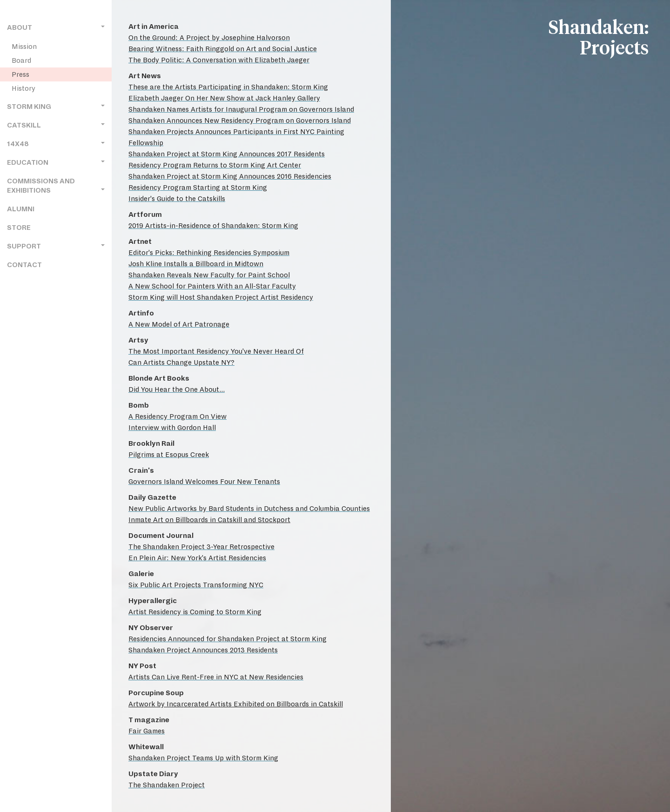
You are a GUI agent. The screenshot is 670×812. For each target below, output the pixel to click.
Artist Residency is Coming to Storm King (195, 612)
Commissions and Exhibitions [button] (56, 186)
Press (20, 74)
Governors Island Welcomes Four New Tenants (204, 482)
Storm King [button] (56, 107)
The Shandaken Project (167, 785)
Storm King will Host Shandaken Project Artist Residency (221, 297)
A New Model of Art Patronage (179, 324)
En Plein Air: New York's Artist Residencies (197, 558)
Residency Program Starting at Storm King (198, 188)
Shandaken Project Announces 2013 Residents (203, 650)
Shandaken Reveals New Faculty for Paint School (209, 275)
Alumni (21, 209)
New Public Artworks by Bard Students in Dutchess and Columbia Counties (249, 509)
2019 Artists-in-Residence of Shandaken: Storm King (213, 226)
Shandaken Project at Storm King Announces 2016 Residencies (230, 176)
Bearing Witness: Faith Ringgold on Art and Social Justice (223, 49)
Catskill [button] (56, 125)
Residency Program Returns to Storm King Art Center (215, 165)
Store (19, 228)
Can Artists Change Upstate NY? (181, 362)
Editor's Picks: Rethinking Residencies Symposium (209, 253)
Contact (24, 265)
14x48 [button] (56, 144)
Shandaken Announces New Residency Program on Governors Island (240, 121)
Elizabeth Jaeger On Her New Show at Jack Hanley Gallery (224, 98)
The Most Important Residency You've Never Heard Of (216, 351)
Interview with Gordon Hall (172, 428)
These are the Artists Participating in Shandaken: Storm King (228, 87)
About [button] (56, 28)
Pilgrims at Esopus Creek (169, 455)
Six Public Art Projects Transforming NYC (196, 585)
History (23, 88)
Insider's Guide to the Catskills (177, 199)
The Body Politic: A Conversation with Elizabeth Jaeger (219, 60)
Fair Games (147, 731)
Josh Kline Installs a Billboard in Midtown (196, 264)
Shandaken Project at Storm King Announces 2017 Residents (227, 154)
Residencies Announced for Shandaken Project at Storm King (228, 639)
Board (21, 60)
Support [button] (56, 246)
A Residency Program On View (178, 416)
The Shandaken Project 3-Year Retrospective (201, 547)
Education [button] (56, 163)
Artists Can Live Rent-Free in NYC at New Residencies (216, 677)
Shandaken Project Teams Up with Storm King (203, 758)
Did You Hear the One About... (177, 389)
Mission (24, 47)
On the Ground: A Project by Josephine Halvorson (209, 38)
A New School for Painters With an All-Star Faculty (212, 286)
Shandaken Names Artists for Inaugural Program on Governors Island (241, 109)
